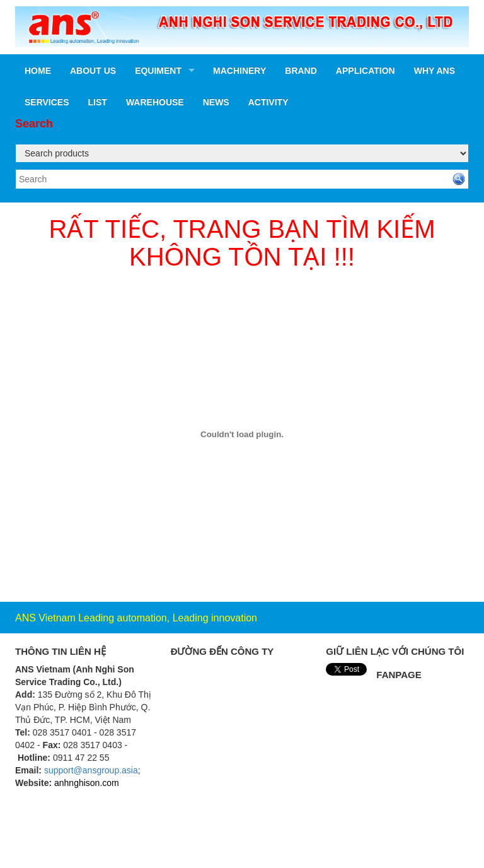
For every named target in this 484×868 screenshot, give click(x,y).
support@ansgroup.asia (91, 770)
